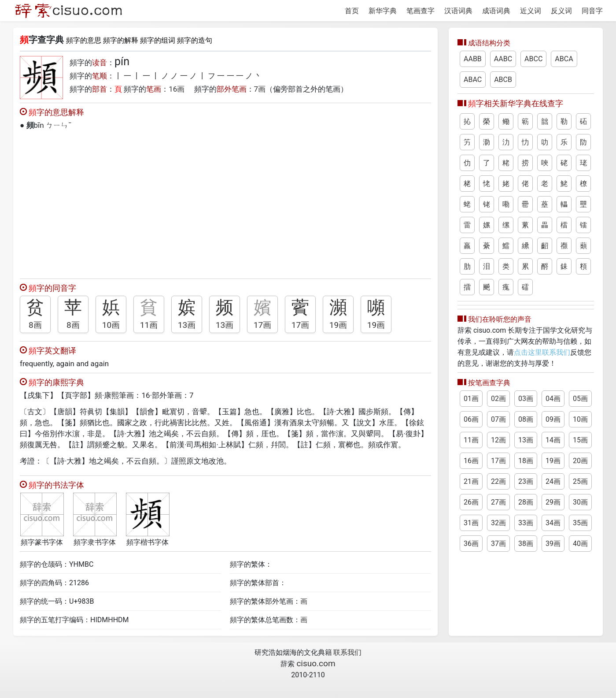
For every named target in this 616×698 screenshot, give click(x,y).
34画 (553, 523)
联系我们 (347, 652)
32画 (498, 523)
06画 (471, 419)
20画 (580, 461)
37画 (498, 544)
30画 (580, 502)
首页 (352, 11)
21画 (471, 481)
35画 (580, 523)
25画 (580, 481)
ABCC (533, 59)
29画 (553, 502)
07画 (498, 419)
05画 (580, 399)
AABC (503, 59)
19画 (338, 325)
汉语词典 (458, 11)
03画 (526, 399)
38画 (526, 544)
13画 (187, 325)
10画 (111, 325)
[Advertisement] (225, 202)
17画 (263, 325)
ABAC (473, 80)
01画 (471, 399)
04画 (553, 399)
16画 (177, 89)
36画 (471, 544)
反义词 (561, 11)
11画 (149, 325)
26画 (471, 502)
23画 (526, 481)
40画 (580, 544)
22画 (498, 481)
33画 (526, 523)
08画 (526, 419)
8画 (35, 325)
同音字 (592, 11)
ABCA (564, 59)
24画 (553, 481)
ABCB (503, 80)
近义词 (531, 11)
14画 (553, 440)
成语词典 (496, 11)
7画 (260, 89)
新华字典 (383, 11)
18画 (526, 461)
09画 (553, 419)
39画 (553, 544)
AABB (473, 59)
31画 (471, 523)
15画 (580, 440)
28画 (526, 502)
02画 (498, 399)
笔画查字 (421, 11)
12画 (498, 440)
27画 (498, 502)
